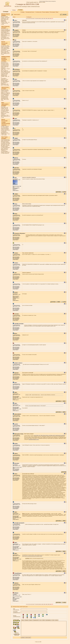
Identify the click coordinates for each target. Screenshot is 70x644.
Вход (57, 12)
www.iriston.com (8, 6)
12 (43, 19)
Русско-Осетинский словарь (4, 43)
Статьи (14, 10)
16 (50, 19)
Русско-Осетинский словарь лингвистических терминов (6, 122)
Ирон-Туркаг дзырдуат (5, 138)
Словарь (23, 12)
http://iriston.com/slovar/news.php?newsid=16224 (32, 556)
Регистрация (52, 12)
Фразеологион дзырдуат (5, 88)
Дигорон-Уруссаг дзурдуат (6, 15)
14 (46, 19)
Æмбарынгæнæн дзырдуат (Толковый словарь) (6, 59)
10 (39, 19)
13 (45, 19)
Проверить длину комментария (17, 635)
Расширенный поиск (30, 12)
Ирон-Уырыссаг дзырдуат (5, 27)
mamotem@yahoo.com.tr (34, 439)
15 (48, 19)
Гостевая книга (38, 12)
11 (41, 19)
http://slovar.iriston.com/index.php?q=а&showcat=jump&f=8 (53, 435)
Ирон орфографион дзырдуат (5, 104)
